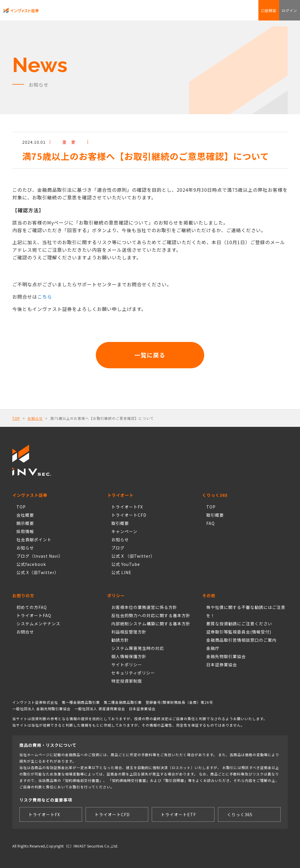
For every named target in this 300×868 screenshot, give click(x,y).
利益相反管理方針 (129, 632)
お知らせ (35, 418)
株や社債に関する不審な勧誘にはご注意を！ (246, 611)
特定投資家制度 (127, 681)
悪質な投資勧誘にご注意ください (239, 624)
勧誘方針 (120, 640)
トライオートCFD (83, 13)
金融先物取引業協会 (226, 656)
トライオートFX (55, 13)
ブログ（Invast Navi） (40, 556)
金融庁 (213, 648)
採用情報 (25, 531)
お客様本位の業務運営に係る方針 (144, 607)
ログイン (285, 13)
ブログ (118, 548)
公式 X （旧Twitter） (133, 556)
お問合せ (179, 13)
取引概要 (120, 523)
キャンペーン (124, 531)
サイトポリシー (127, 665)
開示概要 (25, 523)
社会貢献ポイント (147, 13)
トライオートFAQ (34, 615)
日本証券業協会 (222, 665)
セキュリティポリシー (133, 673)
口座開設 (256, 13)
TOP (16, 418)
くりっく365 (108, 13)
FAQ (166, 13)
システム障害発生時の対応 (138, 648)
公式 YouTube (126, 564)
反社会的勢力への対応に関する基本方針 (151, 615)
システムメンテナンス (38, 624)
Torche (126, 13)
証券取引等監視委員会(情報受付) (239, 632)
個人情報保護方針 (129, 656)
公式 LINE (121, 572)
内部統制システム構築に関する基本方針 (151, 624)
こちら (45, 297)
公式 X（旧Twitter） (38, 572)
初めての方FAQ (32, 607)
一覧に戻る (150, 355)
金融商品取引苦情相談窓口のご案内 (241, 640)
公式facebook (31, 564)
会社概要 (25, 515)
